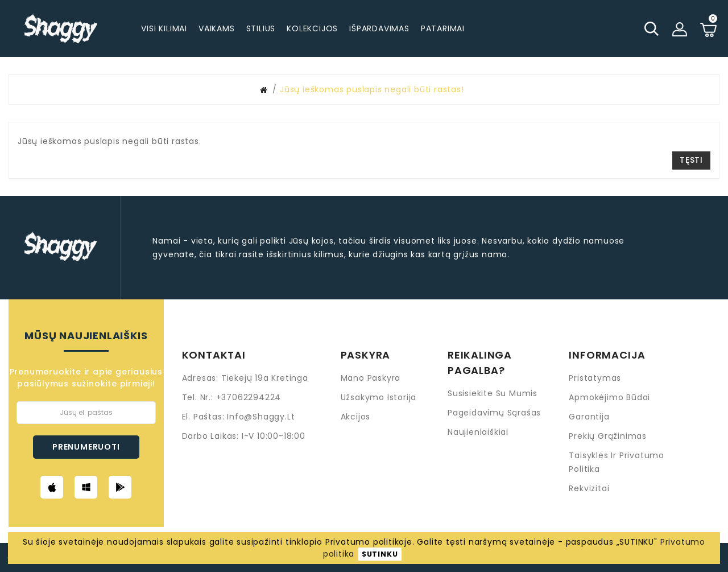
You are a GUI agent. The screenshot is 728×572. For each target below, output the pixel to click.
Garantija (589, 417)
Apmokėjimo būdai (609, 397)
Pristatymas (595, 378)
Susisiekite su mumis (493, 393)
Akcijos (356, 417)
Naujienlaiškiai (478, 432)
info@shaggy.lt (261, 417)
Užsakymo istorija (379, 397)
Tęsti (691, 160)
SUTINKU (380, 554)
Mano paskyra (371, 378)
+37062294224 (249, 397)
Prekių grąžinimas (608, 436)
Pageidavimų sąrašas (494, 413)
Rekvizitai (589, 488)
